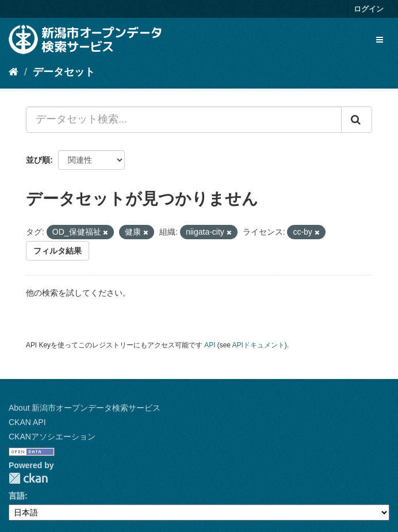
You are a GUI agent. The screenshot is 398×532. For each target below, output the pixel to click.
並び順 (38, 160)
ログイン (369, 9)
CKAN (28, 478)
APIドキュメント (259, 345)
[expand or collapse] (380, 40)
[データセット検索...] (184, 120)
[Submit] (357, 120)
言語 (17, 496)
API (210, 345)
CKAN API (27, 422)
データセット (64, 72)
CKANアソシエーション (52, 437)
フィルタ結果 (58, 251)
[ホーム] (14, 72)
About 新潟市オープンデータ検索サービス (85, 408)
